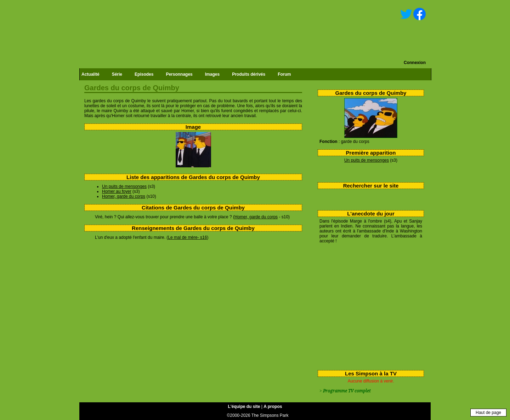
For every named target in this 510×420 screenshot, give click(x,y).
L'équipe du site (244, 407)
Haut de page (488, 413)
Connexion (415, 63)
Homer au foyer (117, 191)
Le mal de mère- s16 (187, 237)
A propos (273, 407)
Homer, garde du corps (124, 196)
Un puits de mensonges (367, 160)
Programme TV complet (347, 391)
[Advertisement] (368, 305)
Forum (284, 74)
